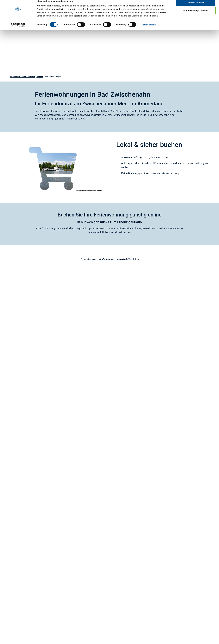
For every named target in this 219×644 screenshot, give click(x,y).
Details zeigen (149, 29)
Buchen (40, 76)
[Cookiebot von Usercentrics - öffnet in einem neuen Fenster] (18, 29)
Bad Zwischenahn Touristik (22, 76)
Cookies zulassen (196, 7)
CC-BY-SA (100, 190)
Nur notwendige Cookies (196, 15)
